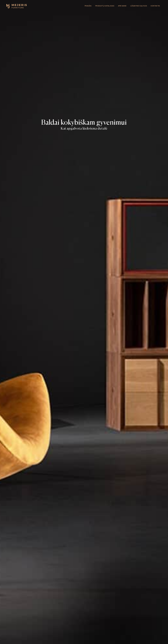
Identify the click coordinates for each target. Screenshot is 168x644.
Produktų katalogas (105, 6)
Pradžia (88, 6)
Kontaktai (155, 6)
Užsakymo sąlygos (139, 6)
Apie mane (122, 6)
